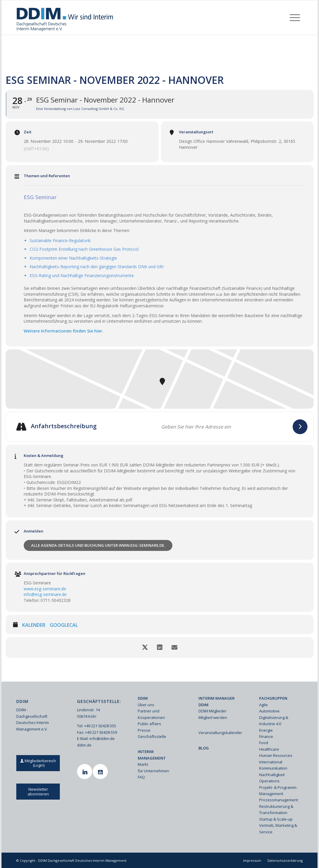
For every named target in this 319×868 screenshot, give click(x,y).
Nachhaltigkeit (272, 775)
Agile (263, 705)
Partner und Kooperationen (151, 714)
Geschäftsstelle (152, 736)
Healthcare (269, 749)
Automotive (269, 711)
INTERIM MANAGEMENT (152, 755)
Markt (143, 764)
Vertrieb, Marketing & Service (278, 828)
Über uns (146, 705)
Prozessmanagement (279, 800)
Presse (144, 730)
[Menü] (295, 17)
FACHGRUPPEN (273, 698)
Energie (266, 730)
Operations (269, 781)
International (271, 762)
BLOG (204, 748)
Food (264, 743)
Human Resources (276, 755)
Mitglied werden (213, 717)
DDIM (143, 698)
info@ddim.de (102, 738)
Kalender (34, 625)
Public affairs (149, 724)
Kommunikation (273, 768)
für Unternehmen (153, 771)
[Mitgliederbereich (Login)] (39, 763)
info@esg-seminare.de (45, 594)
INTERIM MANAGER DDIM (217, 701)
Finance (266, 736)
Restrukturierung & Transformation (276, 809)
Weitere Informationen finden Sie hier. (64, 331)
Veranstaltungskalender (220, 733)
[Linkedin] (85, 772)
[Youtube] (101, 772)
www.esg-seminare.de (45, 589)
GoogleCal (64, 625)
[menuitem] (295, 17)
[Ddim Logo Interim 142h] (65, 17)
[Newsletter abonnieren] (38, 792)
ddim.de (84, 745)
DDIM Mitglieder (213, 711)
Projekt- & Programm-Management (278, 791)
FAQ (141, 777)
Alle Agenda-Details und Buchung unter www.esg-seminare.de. (98, 545)
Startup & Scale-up (276, 819)
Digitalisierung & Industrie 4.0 (274, 721)
